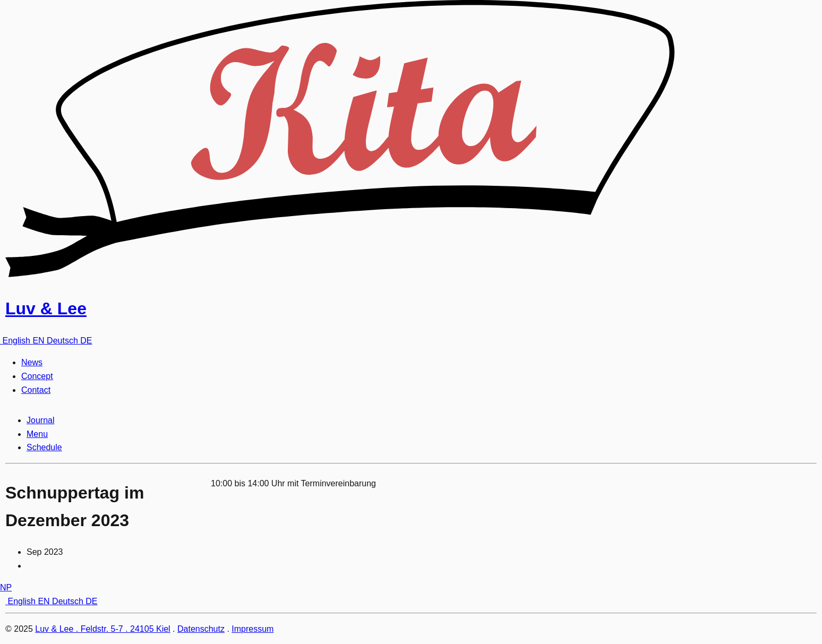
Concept (37, 376)
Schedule (44, 447)
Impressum (252, 629)
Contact (36, 390)
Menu (37, 434)
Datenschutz (201, 629)
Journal (40, 420)
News (32, 362)
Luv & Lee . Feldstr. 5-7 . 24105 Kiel (102, 629)
